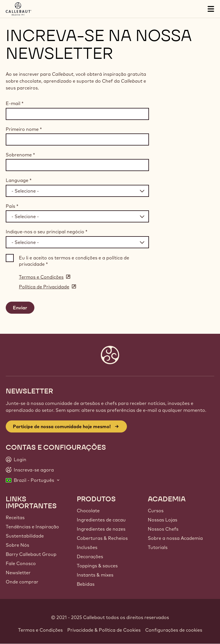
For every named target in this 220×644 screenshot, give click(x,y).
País (12, 206)
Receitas (15, 517)
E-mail (15, 103)
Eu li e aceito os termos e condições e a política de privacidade (74, 261)
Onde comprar (22, 582)
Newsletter (18, 573)
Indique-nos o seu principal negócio (47, 232)
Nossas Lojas (163, 520)
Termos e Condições (40, 630)
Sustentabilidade (25, 536)
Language (19, 180)
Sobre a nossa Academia (175, 538)
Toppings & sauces (97, 566)
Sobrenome (20, 155)
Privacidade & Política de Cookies (104, 630)
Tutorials (158, 547)
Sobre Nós (17, 545)
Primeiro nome (24, 129)
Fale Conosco (21, 563)
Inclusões (87, 547)
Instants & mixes (95, 575)
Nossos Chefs (163, 529)
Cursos (156, 511)
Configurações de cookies (174, 630)
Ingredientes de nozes (101, 529)
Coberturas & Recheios (102, 538)
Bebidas (86, 584)
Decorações (90, 556)
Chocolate (88, 511)
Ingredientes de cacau (101, 520)
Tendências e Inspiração (32, 527)
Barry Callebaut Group (31, 554)
